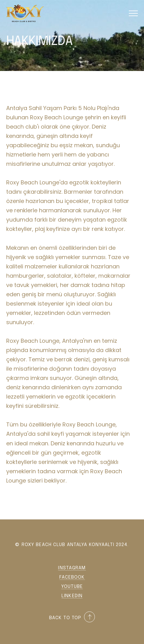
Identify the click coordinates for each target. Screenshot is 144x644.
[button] (133, 13)
